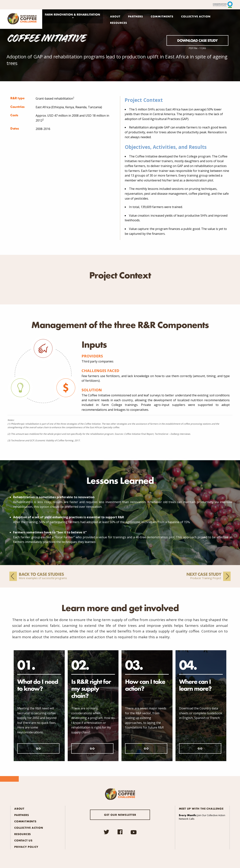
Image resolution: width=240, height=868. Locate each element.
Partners (136, 16)
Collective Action (196, 16)
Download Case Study (197, 40)
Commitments (162, 16)
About (115, 16)
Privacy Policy (26, 847)
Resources (119, 23)
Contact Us (23, 840)
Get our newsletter (120, 815)
